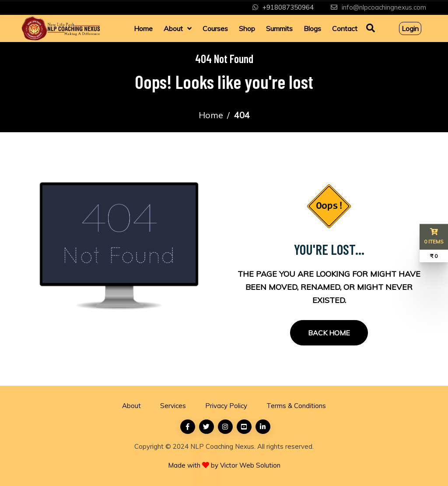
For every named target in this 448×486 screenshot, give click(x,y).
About (173, 28)
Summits (279, 28)
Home (143, 28)
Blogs (312, 28)
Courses (215, 28)
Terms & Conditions (296, 406)
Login (410, 28)
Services (173, 406)
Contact (345, 28)
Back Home (329, 333)
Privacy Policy (226, 406)
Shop (247, 28)
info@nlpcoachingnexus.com (384, 7)
